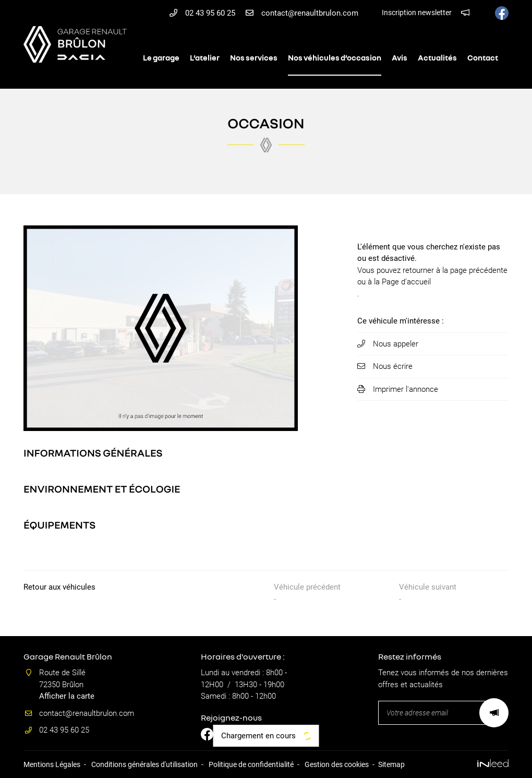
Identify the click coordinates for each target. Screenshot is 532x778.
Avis (400, 57)
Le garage (161, 57)
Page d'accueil (406, 282)
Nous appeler (396, 344)
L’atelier (205, 57)
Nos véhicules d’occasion (335, 57)
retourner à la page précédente (455, 270)
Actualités (437, 57)
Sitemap (391, 764)
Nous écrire (393, 366)
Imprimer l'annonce (406, 389)
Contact (483, 57)
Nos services (254, 57)
